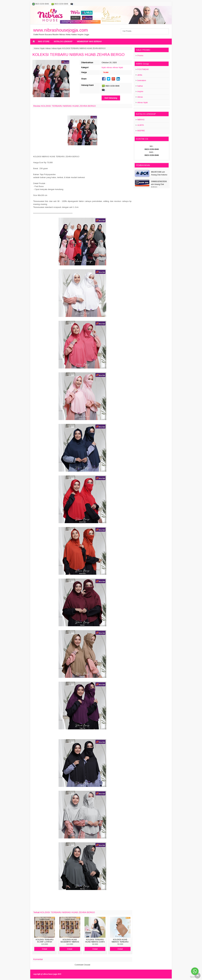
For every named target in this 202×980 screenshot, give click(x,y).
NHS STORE (44, 41)
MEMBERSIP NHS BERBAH (89, 41)
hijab (42, 48)
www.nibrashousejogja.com (60, 30)
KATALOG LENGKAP (63, 41)
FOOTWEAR (143, 69)
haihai (140, 86)
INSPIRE (141, 131)
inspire (140, 91)
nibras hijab (56, 48)
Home (36, 48)
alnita (140, 75)
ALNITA (141, 125)
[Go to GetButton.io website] (195, 977)
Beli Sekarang (111, 98)
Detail (45, 949)
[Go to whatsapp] (195, 971)
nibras (48, 48)
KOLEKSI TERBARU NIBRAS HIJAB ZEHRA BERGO (79, 55)
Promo (140, 56)
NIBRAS (141, 120)
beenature (142, 80)
